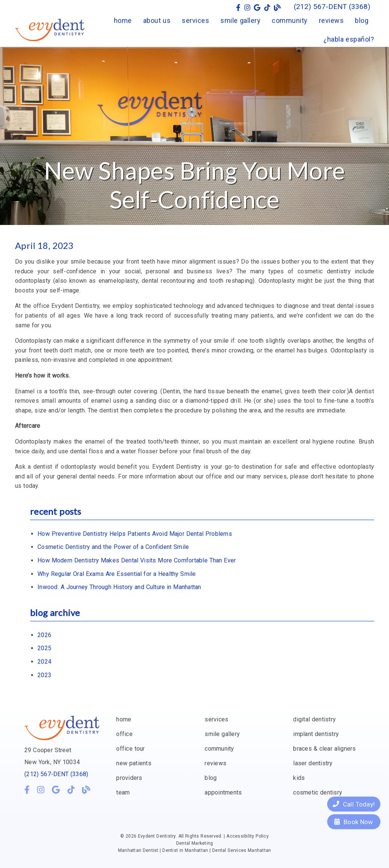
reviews (331, 20)
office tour (130, 749)
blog (362, 20)
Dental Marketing (195, 843)
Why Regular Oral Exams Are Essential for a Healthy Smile (117, 574)
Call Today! (354, 804)
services (195, 20)
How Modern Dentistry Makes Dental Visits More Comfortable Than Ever (137, 560)
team (123, 792)
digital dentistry (314, 719)
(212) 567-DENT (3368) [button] (332, 7)
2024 (44, 662)
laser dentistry (313, 763)
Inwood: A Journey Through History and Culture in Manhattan (119, 587)
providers (129, 778)
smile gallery (240, 20)
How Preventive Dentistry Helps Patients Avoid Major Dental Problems (135, 534)
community (290, 20)
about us (157, 20)
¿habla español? (349, 39)
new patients (134, 763)
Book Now (354, 822)
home (123, 20)
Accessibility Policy (248, 836)
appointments (223, 792)
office (124, 734)
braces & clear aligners (324, 749)
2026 (44, 635)
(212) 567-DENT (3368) (56, 774)
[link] (238, 8)
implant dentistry (316, 734)
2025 (44, 648)
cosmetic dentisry (318, 792)
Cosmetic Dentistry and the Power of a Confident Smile (113, 547)
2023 (44, 675)
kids (299, 778)
